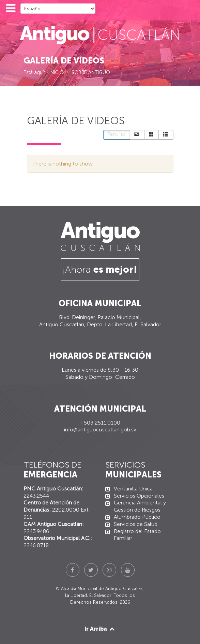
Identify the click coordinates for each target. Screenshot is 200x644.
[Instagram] (109, 570)
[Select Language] (58, 9)
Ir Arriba (100, 629)
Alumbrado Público (137, 517)
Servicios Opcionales (139, 496)
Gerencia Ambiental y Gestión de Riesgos (140, 506)
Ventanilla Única (133, 489)
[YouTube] (128, 570)
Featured (117, 135)
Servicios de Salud (136, 524)
